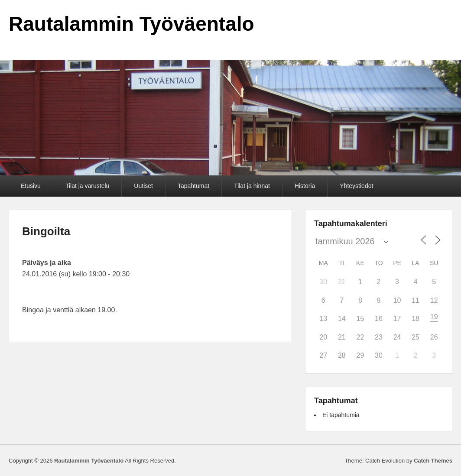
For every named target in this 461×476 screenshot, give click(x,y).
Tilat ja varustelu (87, 186)
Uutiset (143, 186)
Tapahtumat (193, 186)
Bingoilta (46, 231)
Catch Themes (433, 461)
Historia (305, 186)
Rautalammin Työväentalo (131, 24)
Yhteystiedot (356, 186)
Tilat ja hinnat (252, 186)
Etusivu (31, 186)
